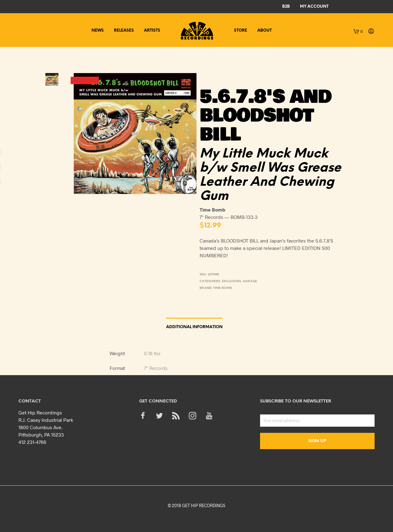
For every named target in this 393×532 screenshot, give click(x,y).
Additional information (194, 327)
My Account (314, 7)
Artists (152, 31)
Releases (124, 31)
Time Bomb (222, 288)
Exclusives (232, 281)
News (98, 31)
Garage (250, 281)
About (265, 31)
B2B (286, 7)
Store (241, 31)
